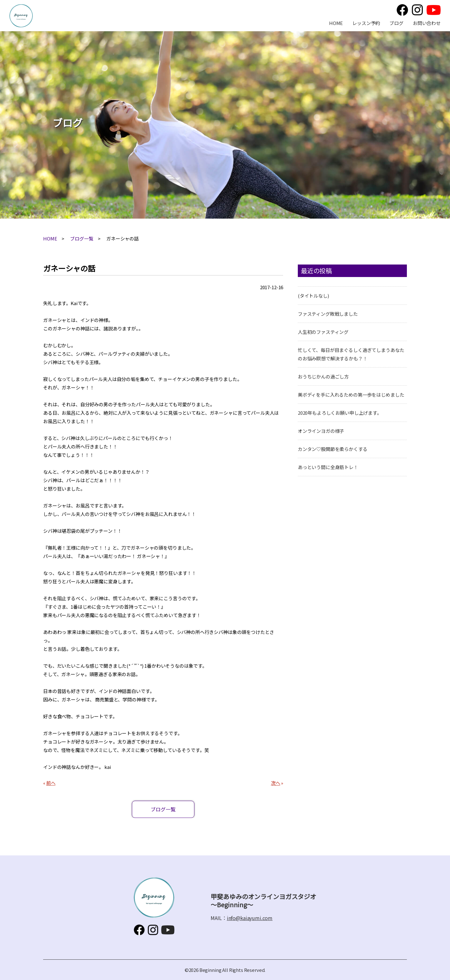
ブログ (396, 23)
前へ (51, 783)
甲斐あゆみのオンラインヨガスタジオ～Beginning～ (21, 16)
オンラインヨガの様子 (321, 431)
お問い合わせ (427, 23)
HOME (336, 23)
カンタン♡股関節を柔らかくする (333, 449)
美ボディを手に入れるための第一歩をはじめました (351, 395)
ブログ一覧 (82, 238)
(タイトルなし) (313, 296)
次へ (276, 783)
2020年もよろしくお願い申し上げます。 (340, 413)
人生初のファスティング (323, 332)
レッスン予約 (366, 23)
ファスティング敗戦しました (328, 314)
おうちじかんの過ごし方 (323, 376)
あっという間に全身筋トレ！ (328, 467)
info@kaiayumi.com (250, 918)
